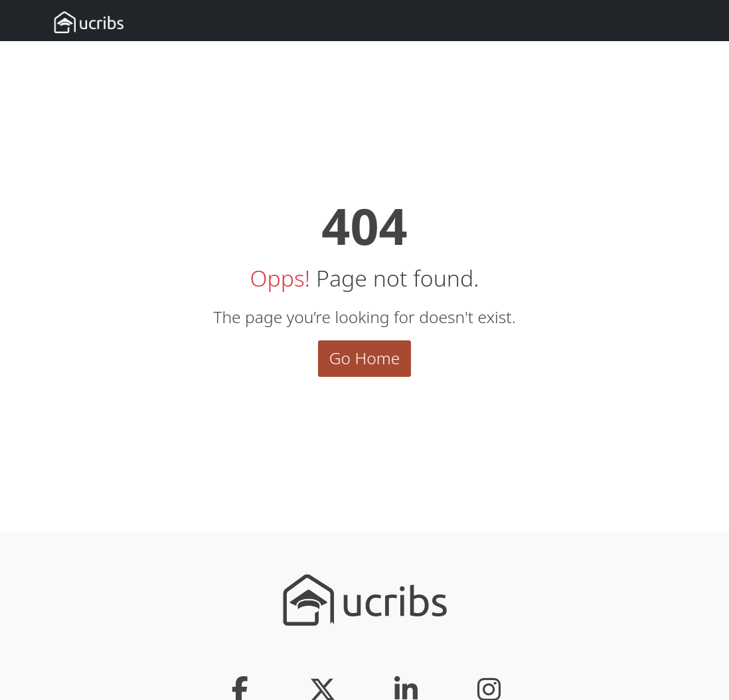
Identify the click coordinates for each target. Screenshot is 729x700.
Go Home (365, 358)
